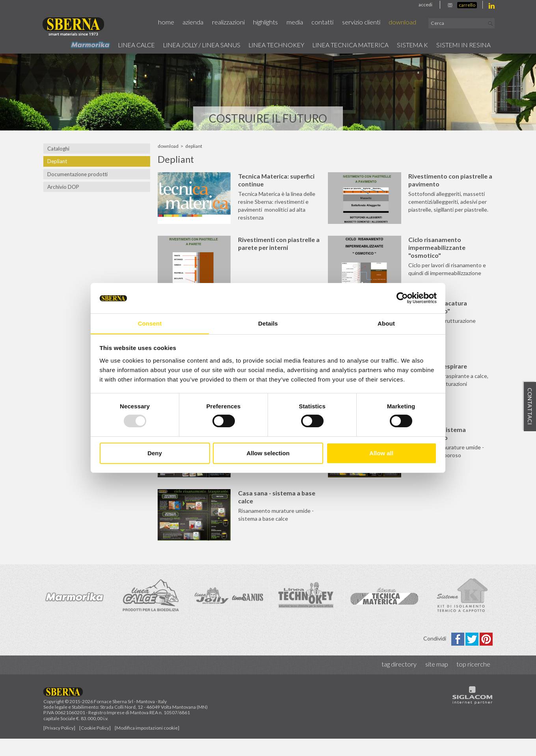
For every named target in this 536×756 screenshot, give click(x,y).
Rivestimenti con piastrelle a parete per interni (281, 246)
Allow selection (268, 453)
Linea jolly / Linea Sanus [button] (187, 45)
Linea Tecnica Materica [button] (344, 45)
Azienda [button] (200, 22)
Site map (437, 682)
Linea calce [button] (117, 45)
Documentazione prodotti (77, 174)
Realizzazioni (235, 22)
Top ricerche (474, 682)
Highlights (272, 22)
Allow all (381, 453)
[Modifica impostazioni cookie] (147, 745)
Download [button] (406, 22)
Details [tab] (268, 323)
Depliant (57, 161)
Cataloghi (58, 149)
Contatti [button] (328, 22)
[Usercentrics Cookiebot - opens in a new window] (402, 298)
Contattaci (530, 407)
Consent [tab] (150, 323)
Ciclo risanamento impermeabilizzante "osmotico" (442, 250)
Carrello (467, 5)
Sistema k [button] (409, 45)
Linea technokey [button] (267, 45)
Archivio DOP (63, 187)
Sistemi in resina (462, 45)
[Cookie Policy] (95, 745)
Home (174, 22)
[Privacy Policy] (59, 745)
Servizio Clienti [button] (366, 22)
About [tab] (386, 323)
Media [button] (300, 22)
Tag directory (401, 682)
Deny (155, 453)
